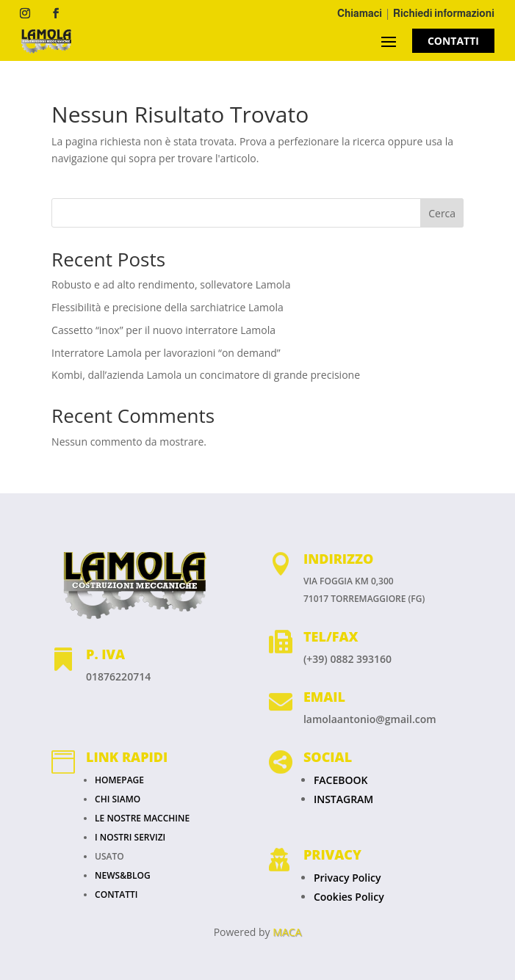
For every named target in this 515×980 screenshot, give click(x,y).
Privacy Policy (347, 878)
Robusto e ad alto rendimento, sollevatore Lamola (171, 284)
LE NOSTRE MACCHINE (142, 818)
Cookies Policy (349, 897)
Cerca (442, 213)
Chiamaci (360, 13)
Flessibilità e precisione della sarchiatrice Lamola (168, 307)
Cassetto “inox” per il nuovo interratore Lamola (163, 330)
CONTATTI (453, 41)
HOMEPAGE (119, 780)
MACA (287, 932)
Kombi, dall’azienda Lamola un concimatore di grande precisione (206, 375)
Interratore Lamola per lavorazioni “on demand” (166, 353)
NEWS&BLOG (123, 875)
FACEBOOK (341, 780)
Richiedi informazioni (444, 13)
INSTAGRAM (343, 799)
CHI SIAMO (118, 799)
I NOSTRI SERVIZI (130, 837)
